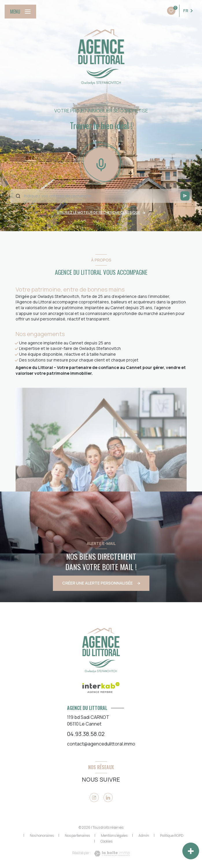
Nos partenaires (77, 835)
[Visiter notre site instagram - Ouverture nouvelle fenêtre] (94, 797)
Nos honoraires (42, 835)
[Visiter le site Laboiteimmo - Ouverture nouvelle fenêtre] (110, 854)
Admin (144, 835)
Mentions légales (114, 835)
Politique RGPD (172, 835)
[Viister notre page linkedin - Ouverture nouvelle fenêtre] (108, 797)
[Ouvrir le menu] (20, 12)
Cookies (106, 841)
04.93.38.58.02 (86, 734)
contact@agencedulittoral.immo (101, 744)
